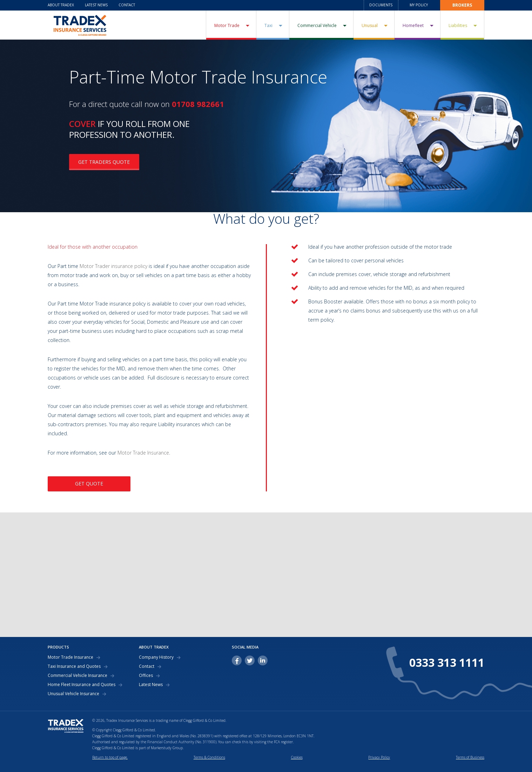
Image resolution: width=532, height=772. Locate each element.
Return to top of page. (110, 757)
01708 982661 (198, 104)
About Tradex (61, 5)
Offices (146, 676)
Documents (381, 5)
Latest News (96, 5)
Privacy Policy (379, 757)
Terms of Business (470, 757)
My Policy (419, 5)
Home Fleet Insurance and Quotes (82, 685)
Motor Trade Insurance (143, 453)
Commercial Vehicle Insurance (78, 676)
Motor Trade (227, 25)
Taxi (268, 25)
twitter (250, 660)
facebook (237, 660)
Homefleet (413, 25)
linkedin (263, 660)
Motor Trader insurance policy (113, 266)
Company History (156, 657)
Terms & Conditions (209, 757)
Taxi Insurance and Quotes (74, 666)
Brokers (462, 5)
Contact (127, 5)
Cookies (297, 757)
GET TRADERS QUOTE (104, 162)
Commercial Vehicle (317, 25)
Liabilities (458, 25)
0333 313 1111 (447, 663)
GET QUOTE (89, 484)
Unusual (370, 25)
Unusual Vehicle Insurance (73, 694)
